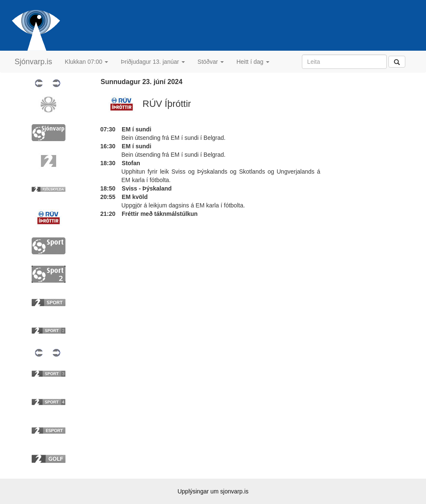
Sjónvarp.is (34, 62)
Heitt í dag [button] (253, 62)
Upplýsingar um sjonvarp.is (213, 491)
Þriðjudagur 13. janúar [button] (153, 62)
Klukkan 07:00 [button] (87, 62)
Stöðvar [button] (211, 62)
